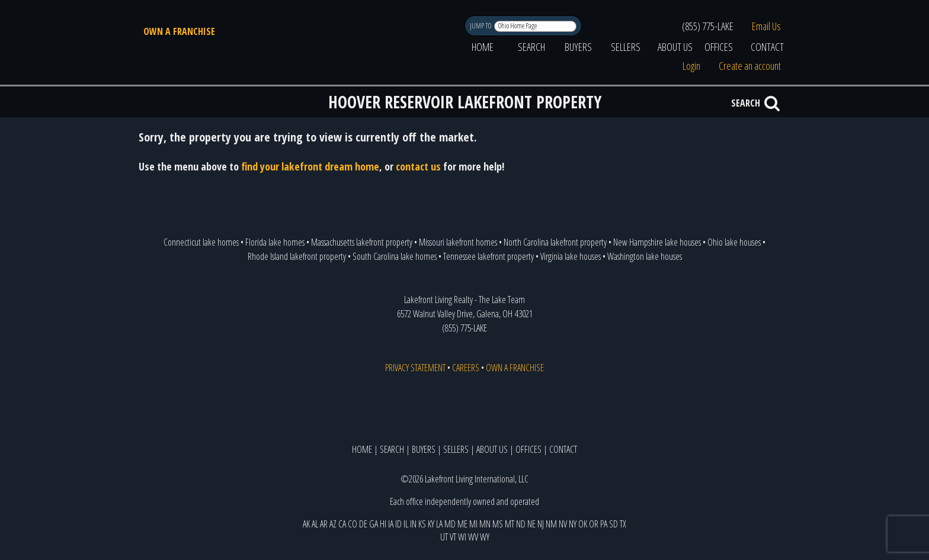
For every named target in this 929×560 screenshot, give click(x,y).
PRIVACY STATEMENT (415, 368)
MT (510, 524)
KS (422, 524)
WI (462, 537)
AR (324, 524)
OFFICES (719, 47)
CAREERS (466, 368)
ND (521, 524)
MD (450, 524)
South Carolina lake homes (395, 256)
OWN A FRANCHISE (179, 31)
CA (342, 524)
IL (406, 524)
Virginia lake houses (571, 256)
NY (573, 524)
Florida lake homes (275, 242)
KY (431, 524)
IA (391, 524)
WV (473, 537)
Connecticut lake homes (201, 242)
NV (563, 524)
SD (614, 524)
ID (398, 524)
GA (374, 524)
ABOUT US (675, 47)
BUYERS (578, 47)
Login (691, 66)
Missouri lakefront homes (458, 242)
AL (315, 524)
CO (353, 524)
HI (383, 524)
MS (498, 524)
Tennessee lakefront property (488, 256)
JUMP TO (481, 26)
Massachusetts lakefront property (362, 242)
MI (473, 524)
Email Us (766, 26)
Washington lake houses (645, 256)
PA (604, 524)
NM (551, 524)
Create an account (750, 66)
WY (485, 537)
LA (439, 524)
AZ (333, 524)
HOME (483, 47)
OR (594, 524)
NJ (541, 524)
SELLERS (626, 47)
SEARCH (531, 47)
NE (531, 524)
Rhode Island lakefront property (297, 256)
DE (363, 524)
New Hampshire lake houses (657, 242)
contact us (418, 166)
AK (306, 524)
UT (444, 537)
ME (462, 524)
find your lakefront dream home (310, 166)
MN (485, 524)
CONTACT (767, 47)
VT (453, 537)
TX (623, 524)
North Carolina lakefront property (555, 242)
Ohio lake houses (734, 242)
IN (413, 524)
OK (583, 524)
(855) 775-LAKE (708, 26)
